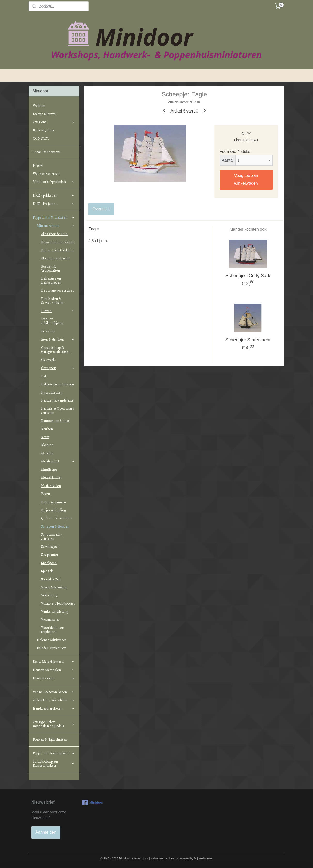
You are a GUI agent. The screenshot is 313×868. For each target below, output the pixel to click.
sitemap (137, 859)
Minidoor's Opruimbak (54, 182)
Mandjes (47, 453)
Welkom (39, 106)
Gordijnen (58, 368)
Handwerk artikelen (54, 709)
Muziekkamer (52, 478)
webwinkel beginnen (163, 859)
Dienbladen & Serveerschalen (53, 301)
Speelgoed (49, 563)
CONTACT (41, 139)
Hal (44, 376)
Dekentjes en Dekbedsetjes (51, 280)
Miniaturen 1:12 (56, 226)
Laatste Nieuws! (45, 114)
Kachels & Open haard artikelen (58, 410)
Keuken (47, 429)
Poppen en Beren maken (54, 753)
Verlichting (49, 595)
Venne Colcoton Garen (54, 692)
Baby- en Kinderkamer (58, 242)
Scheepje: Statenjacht (248, 340)
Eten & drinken (58, 339)
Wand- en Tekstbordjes (58, 604)
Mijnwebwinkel (203, 859)
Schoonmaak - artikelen (52, 536)
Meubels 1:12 (58, 461)
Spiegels (47, 571)
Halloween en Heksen (57, 384)
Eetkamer (48, 331)
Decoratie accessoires (58, 291)
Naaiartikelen (51, 486)
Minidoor (93, 803)
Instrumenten (52, 392)
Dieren (58, 311)
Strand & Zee (51, 579)
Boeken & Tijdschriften (50, 268)
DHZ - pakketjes (54, 195)
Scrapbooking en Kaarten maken (54, 764)
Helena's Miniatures (52, 640)
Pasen (45, 494)
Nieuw (38, 165)
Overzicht (101, 209)
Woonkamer (50, 620)
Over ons (54, 122)
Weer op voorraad (46, 174)
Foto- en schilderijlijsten (52, 321)
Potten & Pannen (53, 502)
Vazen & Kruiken (54, 587)
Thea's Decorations (47, 152)
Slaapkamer (50, 555)
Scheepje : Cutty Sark (248, 276)
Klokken (47, 445)
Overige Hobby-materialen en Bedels (54, 724)
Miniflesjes (49, 470)
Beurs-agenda (43, 130)
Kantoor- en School (55, 421)
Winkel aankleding (55, 612)
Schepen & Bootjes (55, 526)
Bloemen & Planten (55, 258)
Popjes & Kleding (54, 510)
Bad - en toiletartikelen (58, 250)
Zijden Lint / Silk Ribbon (54, 700)
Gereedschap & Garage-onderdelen (56, 350)
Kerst (45, 437)
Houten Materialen (54, 670)
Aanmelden (46, 832)
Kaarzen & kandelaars (57, 401)
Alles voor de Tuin (54, 234)
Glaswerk (48, 360)
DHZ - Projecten (54, 204)
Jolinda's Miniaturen (52, 648)
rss (146, 859)
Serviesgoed (50, 547)
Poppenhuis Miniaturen (54, 217)
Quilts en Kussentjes (56, 518)
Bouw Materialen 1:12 (54, 662)
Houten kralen (54, 678)
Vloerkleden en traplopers (53, 630)
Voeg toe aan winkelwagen (246, 179)
